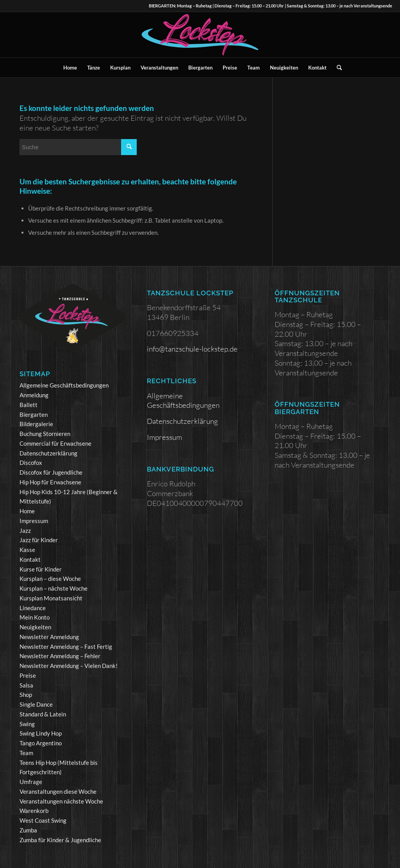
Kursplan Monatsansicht (51, 598)
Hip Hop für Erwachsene (50, 482)
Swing (27, 724)
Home (27, 511)
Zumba (28, 830)
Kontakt (30, 559)
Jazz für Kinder (39, 540)
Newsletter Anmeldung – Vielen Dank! (69, 666)
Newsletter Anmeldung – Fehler (60, 656)
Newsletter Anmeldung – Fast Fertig (66, 647)
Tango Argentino (41, 743)
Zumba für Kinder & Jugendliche (60, 840)
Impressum (34, 521)
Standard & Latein (43, 714)
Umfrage (31, 782)
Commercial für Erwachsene (55, 443)
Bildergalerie (36, 424)
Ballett (29, 405)
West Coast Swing (43, 820)
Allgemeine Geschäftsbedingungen (64, 385)
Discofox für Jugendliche (51, 472)
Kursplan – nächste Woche (54, 588)
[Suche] (337, 68)
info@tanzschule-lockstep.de (192, 349)
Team (26, 753)
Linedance (33, 608)
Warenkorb (34, 811)
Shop (26, 695)
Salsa (26, 685)
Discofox (31, 463)
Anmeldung (34, 395)
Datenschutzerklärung (48, 453)
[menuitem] (70, 68)
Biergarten (34, 414)
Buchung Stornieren (45, 434)
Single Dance (36, 704)
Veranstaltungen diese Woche (58, 791)
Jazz (25, 530)
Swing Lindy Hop (41, 733)
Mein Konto (35, 617)
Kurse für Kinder (41, 569)
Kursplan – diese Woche (50, 579)
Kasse (27, 550)
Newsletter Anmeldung (49, 637)
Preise (28, 675)
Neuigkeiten (35, 627)
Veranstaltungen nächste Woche (61, 801)
